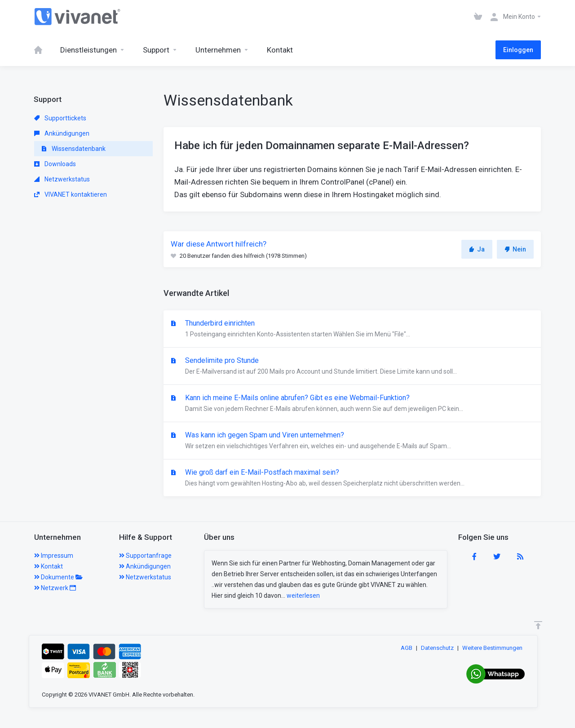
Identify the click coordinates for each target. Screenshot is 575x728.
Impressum (54, 556)
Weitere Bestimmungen (492, 648)
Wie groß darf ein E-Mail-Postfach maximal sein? (352, 478)
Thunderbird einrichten (352, 329)
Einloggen (518, 50)
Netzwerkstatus (62, 179)
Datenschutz (437, 648)
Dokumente (58, 577)
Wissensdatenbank (73, 149)
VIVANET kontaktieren (71, 194)
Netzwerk (55, 588)
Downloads (55, 164)
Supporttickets (60, 118)
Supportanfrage (145, 556)
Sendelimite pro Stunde (352, 366)
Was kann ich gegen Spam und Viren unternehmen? (352, 441)
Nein (515, 249)
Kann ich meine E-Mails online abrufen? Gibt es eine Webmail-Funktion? (352, 404)
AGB (407, 648)
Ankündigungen (62, 133)
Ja (477, 249)
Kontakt (49, 566)
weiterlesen (303, 596)
